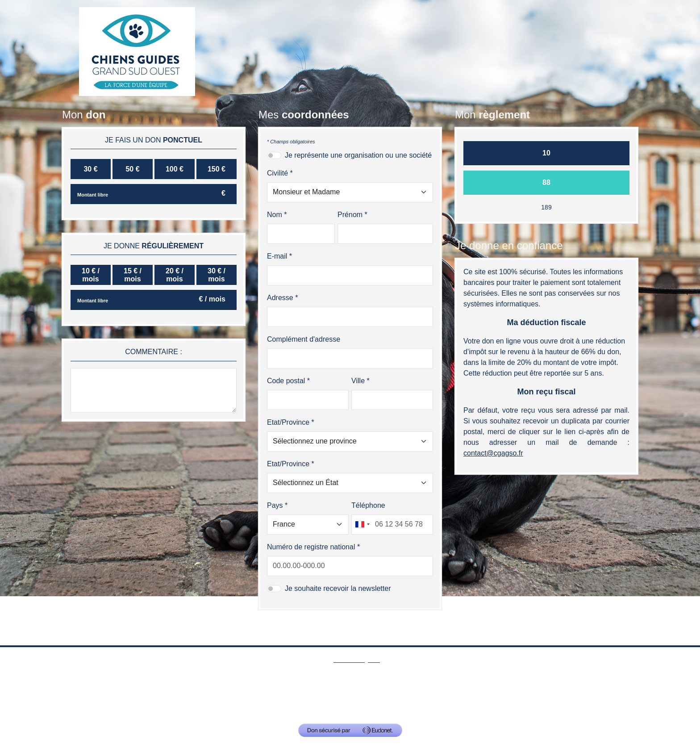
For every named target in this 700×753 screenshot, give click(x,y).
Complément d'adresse (304, 339)
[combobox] (362, 525)
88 (546, 182)
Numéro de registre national (311, 547)
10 (546, 153)
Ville (358, 381)
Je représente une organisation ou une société (358, 155)
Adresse (280, 298)
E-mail (277, 256)
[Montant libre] (154, 194)
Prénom (350, 215)
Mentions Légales (356, 690)
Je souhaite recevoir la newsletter (338, 588)
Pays (275, 505)
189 (546, 207)
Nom (275, 215)
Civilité (277, 173)
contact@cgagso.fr (479, 706)
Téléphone (368, 505)
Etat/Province (288, 422)
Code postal (286, 381)
